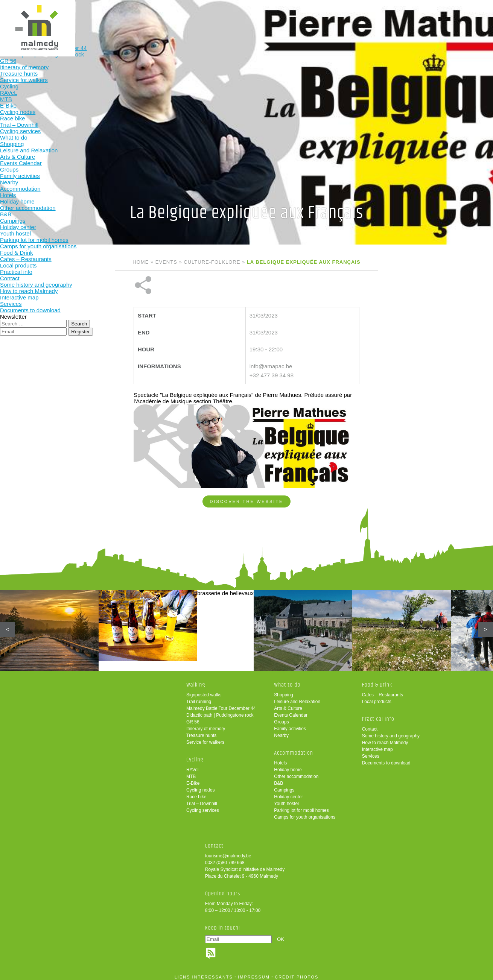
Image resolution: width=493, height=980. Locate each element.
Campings (284, 787)
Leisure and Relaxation (297, 698)
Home (141, 262)
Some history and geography (391, 732)
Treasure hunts (201, 732)
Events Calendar (291, 712)
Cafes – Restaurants (383, 691)
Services (371, 753)
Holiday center (288, 793)
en (464, 12)
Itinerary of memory (206, 725)
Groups (281, 719)
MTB (191, 773)
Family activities (290, 725)
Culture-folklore (212, 262)
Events (166, 262)
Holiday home (288, 766)
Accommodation (257, 18)
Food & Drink (306, 18)
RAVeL (193, 766)
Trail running (199, 698)
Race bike (196, 793)
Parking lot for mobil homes (301, 807)
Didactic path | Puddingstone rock (220, 712)
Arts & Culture (288, 705)
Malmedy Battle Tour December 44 (221, 705)
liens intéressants (204, 974)
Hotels (280, 760)
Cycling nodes (200, 787)
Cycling (158, 18)
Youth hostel (286, 800)
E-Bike (193, 780)
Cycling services (203, 807)
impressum (254, 974)
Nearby (281, 732)
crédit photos (297, 974)
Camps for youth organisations (305, 814)
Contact (370, 726)
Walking (109, 18)
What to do (208, 18)
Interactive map (377, 746)
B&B (278, 780)
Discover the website (247, 476)
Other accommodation (296, 773)
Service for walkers (205, 739)
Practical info (355, 18)
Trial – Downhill (202, 800)
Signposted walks (204, 691)
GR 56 (193, 719)
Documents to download (386, 760)
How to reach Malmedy (385, 739)
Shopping (284, 691)
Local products (377, 698)
